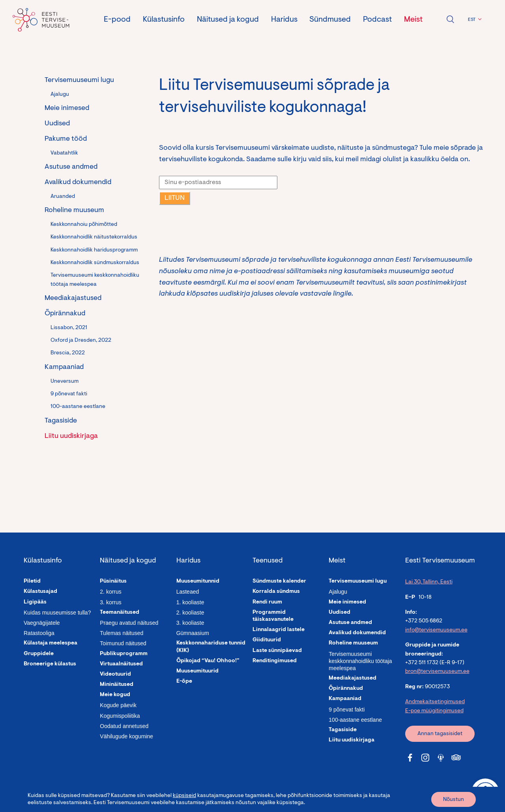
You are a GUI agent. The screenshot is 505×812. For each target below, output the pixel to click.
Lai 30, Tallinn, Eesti (429, 582)
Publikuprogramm (124, 654)
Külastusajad (40, 592)
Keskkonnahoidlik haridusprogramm (94, 250)
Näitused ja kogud (228, 20)
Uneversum (65, 382)
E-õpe (184, 682)
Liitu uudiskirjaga (71, 436)
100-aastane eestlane (78, 407)
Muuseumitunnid (198, 581)
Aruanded (63, 197)
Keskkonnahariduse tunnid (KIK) (211, 647)
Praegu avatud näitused (129, 623)
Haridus (284, 20)
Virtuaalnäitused (121, 664)
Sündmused (330, 20)
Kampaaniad (64, 367)
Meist (413, 20)
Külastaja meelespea (50, 643)
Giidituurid (267, 640)
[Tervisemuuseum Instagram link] (425, 758)
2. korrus (110, 592)
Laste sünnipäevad (277, 651)
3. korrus (110, 602)
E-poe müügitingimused (434, 711)
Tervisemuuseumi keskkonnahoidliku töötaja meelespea (95, 280)
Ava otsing (450, 19)
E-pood (117, 20)
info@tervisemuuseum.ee (436, 630)
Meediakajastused (73, 298)
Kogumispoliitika (120, 716)
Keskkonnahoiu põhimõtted (84, 225)
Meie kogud (115, 695)
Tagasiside (61, 421)
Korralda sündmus (276, 592)
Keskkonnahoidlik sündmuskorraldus (95, 263)
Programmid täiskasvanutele (273, 616)
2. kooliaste (190, 613)
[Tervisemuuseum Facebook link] (410, 758)
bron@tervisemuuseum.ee (437, 672)
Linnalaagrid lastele (279, 630)
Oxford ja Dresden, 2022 (81, 341)
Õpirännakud (65, 314)
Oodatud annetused (124, 726)
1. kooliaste (190, 602)
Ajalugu (60, 95)
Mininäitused (117, 685)
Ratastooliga (39, 633)
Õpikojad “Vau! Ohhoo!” (208, 661)
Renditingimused (275, 661)
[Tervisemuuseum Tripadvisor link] (456, 758)
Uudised (57, 124)
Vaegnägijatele (42, 623)
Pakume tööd (66, 139)
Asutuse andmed (71, 167)
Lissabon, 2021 (69, 328)
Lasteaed (188, 592)
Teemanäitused (120, 613)
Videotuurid (115, 674)
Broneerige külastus (50, 664)
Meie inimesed (67, 108)
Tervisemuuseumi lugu (79, 80)
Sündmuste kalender (279, 581)
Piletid (32, 581)
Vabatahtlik (64, 153)
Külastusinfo (164, 20)
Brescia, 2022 (68, 353)
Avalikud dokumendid (78, 183)
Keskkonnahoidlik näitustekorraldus (94, 237)
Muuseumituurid (197, 671)
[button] (474, 20)
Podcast (377, 20)
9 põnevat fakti (69, 394)
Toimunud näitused (123, 643)
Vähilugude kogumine (126, 736)
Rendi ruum (267, 602)
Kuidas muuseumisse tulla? (57, 613)
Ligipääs (35, 602)
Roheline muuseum (74, 210)
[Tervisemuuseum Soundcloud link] (441, 758)
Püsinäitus (113, 581)
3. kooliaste (190, 623)
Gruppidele (39, 654)
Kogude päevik (118, 705)
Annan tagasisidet (440, 734)
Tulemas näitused (122, 633)
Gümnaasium (193, 633)
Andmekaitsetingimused (435, 702)
